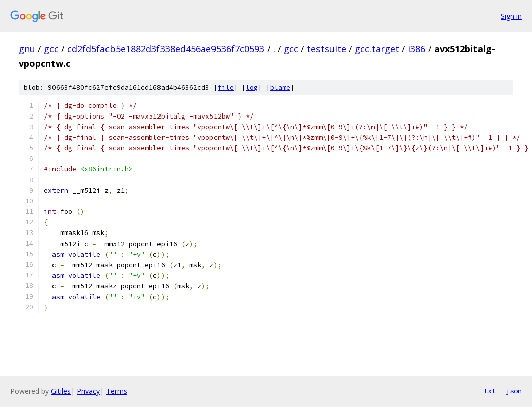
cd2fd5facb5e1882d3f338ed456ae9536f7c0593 (166, 49)
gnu (27, 49)
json (514, 391)
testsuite (327, 49)
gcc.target (377, 49)
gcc (51, 49)
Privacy (88, 391)
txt (490, 391)
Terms (117, 391)
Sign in (511, 16)
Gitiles (61, 391)
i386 (417, 49)
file (226, 88)
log (252, 88)
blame (280, 88)
